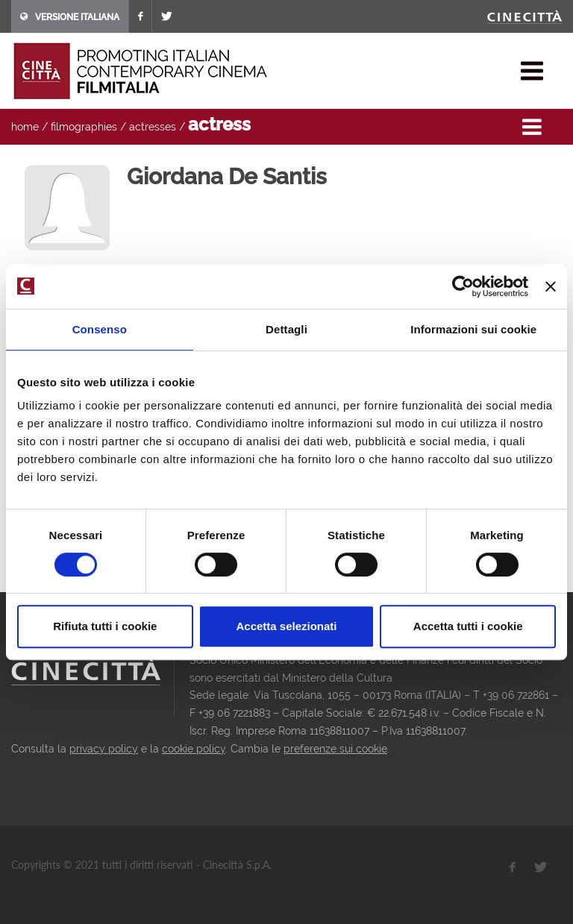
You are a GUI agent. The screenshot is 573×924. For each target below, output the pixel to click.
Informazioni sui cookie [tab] (473, 329)
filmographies (84, 127)
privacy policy (104, 749)
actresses (153, 127)
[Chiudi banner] (551, 286)
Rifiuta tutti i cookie (105, 626)
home (25, 127)
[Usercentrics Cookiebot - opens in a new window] (463, 286)
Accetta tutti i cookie (468, 626)
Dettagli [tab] (286, 329)
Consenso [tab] (100, 329)
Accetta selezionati (286, 626)
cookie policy (194, 749)
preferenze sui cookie (335, 749)
